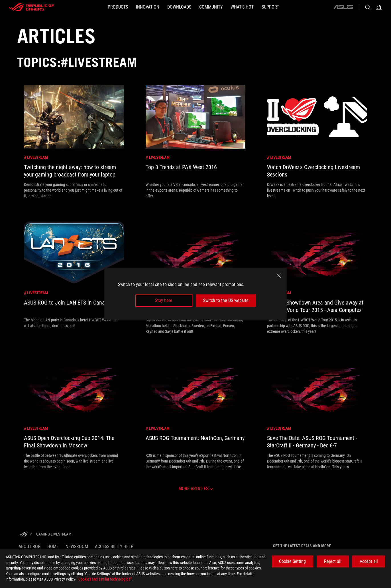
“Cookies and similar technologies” (104, 579)
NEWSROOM (77, 547)
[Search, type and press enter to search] (368, 7)
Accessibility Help (114, 547)
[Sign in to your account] (379, 7)
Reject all (333, 561)
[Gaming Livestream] (54, 534)
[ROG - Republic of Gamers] (31, 7)
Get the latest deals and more (302, 546)
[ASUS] (343, 7)
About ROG (29, 547)
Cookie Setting (292, 561)
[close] (279, 276)
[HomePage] (23, 535)
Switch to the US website (226, 300)
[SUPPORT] (270, 7)
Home (53, 547)
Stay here (164, 300)
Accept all (369, 561)
